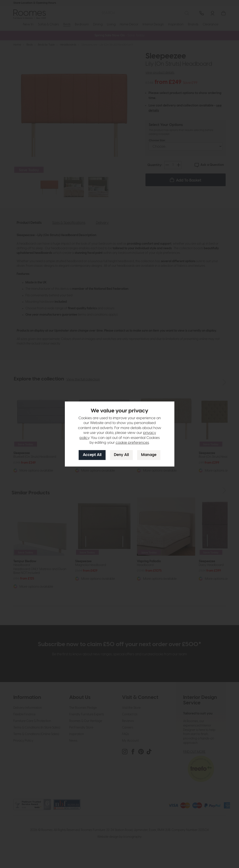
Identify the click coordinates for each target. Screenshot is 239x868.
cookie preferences (132, 443)
